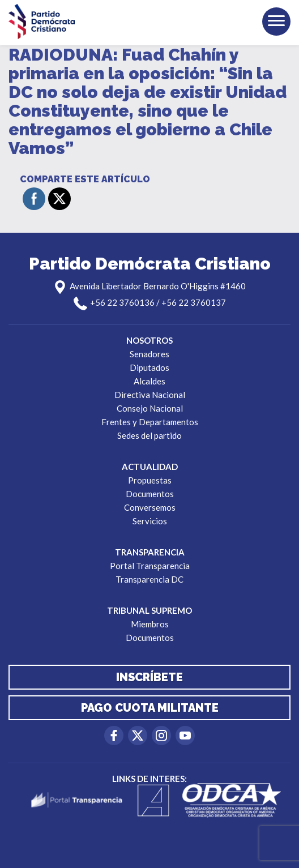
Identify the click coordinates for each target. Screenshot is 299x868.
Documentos (150, 494)
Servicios (150, 521)
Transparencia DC (149, 579)
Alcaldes (149, 381)
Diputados (149, 367)
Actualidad (150, 467)
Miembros (150, 624)
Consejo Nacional (150, 408)
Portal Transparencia (150, 566)
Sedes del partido (149, 435)
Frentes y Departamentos (150, 422)
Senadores (149, 354)
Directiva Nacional (150, 395)
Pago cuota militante (150, 708)
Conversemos (150, 507)
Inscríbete (149, 677)
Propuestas (150, 480)
